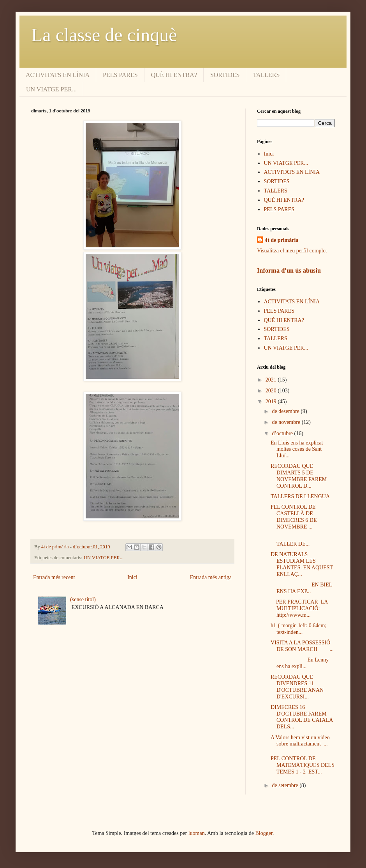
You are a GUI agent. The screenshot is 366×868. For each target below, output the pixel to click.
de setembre (286, 785)
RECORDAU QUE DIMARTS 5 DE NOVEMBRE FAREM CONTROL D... (299, 476)
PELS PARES (120, 75)
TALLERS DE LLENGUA (300, 496)
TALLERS (266, 75)
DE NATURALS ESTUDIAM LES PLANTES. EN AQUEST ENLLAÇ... (302, 564)
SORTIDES (225, 75)
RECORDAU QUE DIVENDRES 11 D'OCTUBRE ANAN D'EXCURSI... (297, 687)
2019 (272, 402)
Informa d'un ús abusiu (289, 270)
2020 (272, 391)
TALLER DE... (296, 541)
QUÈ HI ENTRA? (174, 75)
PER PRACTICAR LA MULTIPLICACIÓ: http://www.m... (300, 608)
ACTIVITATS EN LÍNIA (58, 75)
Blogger (264, 833)
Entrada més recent (54, 577)
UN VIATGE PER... (51, 89)
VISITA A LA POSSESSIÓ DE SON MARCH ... (302, 646)
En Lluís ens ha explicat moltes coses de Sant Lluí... (297, 449)
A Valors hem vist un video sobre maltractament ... (300, 741)
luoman (197, 833)
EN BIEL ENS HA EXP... (301, 588)
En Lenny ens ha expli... (300, 663)
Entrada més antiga (211, 577)
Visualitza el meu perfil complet (292, 251)
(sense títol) (83, 599)
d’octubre (283, 433)
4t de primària (282, 240)
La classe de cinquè (104, 35)
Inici (132, 577)
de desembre (286, 411)
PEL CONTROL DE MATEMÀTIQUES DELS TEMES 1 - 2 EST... (303, 765)
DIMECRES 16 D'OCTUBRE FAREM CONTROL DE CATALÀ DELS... (302, 717)
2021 (272, 380)
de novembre (287, 422)
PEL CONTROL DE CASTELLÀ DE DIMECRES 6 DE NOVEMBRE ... (294, 517)
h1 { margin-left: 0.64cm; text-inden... (298, 629)
